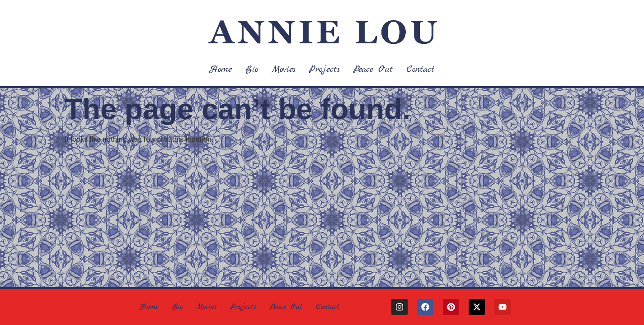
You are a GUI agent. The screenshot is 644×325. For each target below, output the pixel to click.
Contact (420, 69)
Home (221, 69)
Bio (252, 69)
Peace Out (373, 69)
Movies (284, 69)
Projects (324, 69)
